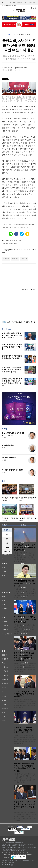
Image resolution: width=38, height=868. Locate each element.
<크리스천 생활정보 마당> (28, 289)
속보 (4, 322)
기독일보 (24, 259)
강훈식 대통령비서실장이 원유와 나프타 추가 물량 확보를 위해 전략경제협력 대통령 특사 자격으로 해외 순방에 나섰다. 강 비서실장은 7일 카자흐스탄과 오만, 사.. (25, 740)
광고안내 (12, 853)
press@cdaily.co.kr (21, 68)
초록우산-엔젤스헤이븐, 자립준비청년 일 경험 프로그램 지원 (12, 347)
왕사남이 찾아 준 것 (9, 458)
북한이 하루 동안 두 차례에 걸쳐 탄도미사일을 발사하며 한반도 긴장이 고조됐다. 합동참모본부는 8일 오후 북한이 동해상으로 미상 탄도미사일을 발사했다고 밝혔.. (24, 557)
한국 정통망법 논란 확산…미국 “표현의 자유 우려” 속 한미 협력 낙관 (25, 619)
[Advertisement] (19, 306)
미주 (25, 2)
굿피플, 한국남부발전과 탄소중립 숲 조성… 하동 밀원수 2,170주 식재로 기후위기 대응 (12, 382)
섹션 (3, 3)
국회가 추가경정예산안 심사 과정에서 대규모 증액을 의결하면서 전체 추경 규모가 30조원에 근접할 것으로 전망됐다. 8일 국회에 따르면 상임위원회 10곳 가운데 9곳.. (25, 593)
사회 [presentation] (7, 543)
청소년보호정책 (20, 854)
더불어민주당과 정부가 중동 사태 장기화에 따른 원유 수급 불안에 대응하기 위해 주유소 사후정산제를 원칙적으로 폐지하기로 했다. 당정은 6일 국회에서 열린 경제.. (25, 778)
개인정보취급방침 (9, 854)
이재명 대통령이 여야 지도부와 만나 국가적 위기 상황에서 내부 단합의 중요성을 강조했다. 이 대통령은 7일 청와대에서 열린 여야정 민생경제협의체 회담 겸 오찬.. (25, 704)
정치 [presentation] (7, 534)
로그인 (34, 2)
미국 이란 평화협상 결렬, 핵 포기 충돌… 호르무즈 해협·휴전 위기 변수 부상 (12, 335)
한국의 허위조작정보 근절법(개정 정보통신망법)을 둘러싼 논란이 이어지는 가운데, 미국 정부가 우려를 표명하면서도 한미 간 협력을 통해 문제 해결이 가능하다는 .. (25, 629)
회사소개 (5, 853)
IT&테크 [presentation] (7, 552)
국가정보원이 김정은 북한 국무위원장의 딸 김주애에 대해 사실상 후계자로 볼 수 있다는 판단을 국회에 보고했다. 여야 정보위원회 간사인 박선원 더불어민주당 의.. (25, 816)
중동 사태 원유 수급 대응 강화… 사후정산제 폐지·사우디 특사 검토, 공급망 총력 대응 (25, 767)
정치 (10, 35)
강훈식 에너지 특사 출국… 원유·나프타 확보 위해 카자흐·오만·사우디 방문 (24, 730)
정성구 (4, 448)
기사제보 (26, 853)
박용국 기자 (11, 68)
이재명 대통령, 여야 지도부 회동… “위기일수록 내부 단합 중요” (24, 694)
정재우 (4, 460)
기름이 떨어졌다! (8, 445)
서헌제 (4, 472)
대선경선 (15, 259)
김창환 (4, 438)
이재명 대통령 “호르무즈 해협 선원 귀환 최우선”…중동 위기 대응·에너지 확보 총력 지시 (24, 657)
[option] (11, 493)
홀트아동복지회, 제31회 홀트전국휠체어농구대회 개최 (12, 357)
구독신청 (30, 2)
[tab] (7, 535)
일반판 (21, 2)
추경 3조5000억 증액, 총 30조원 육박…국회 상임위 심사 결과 (24, 584)
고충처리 (29, 854)
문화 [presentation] (7, 547)
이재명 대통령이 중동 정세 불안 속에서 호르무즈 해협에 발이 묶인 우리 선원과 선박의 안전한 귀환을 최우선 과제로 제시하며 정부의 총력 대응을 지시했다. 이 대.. (25, 668)
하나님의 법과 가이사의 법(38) (13, 470)
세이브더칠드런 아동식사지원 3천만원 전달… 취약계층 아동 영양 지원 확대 (12, 370)
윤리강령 (6, 857)
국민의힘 (7, 259)
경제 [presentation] (7, 539)
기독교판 (14, 2)
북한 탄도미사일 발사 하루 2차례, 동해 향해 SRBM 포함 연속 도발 (25, 547)
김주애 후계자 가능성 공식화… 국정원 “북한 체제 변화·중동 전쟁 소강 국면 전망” (25, 806)
